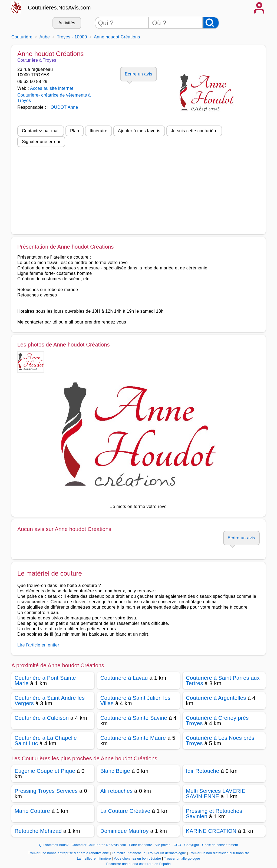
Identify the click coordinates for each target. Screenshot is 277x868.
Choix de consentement (220, 845)
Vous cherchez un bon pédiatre (138, 859)
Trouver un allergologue (182, 859)
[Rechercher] (211, 23)
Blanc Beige (115, 771)
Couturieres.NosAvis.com (59, 8)
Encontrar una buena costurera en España (139, 864)
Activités (67, 23)
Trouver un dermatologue (167, 853)
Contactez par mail (41, 131)
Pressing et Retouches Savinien (214, 814)
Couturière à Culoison (42, 718)
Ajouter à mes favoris (139, 131)
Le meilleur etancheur (129, 853)
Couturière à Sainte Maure (133, 738)
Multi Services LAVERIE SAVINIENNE (216, 794)
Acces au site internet (52, 88)
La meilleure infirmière (94, 859)
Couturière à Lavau (124, 678)
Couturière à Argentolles (216, 698)
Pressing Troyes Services (46, 791)
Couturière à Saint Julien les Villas (135, 701)
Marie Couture (32, 811)
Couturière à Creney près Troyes (217, 721)
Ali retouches (117, 791)
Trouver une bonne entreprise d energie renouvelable (69, 853)
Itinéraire (98, 131)
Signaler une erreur (41, 142)
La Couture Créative (125, 811)
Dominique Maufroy (125, 831)
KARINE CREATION (211, 831)
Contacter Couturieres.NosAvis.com (99, 845)
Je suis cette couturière (194, 131)
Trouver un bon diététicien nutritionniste (219, 853)
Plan (75, 131)
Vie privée (163, 845)
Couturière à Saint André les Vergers (50, 701)
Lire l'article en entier (38, 645)
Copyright (192, 845)
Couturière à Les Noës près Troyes (220, 741)
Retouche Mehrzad (38, 831)
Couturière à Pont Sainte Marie (45, 681)
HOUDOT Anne (63, 107)
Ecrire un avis (138, 74)
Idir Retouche (202, 771)
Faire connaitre (141, 845)
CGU (177, 845)
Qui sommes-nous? (54, 845)
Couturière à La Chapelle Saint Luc (46, 741)
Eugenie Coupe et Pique (45, 771)
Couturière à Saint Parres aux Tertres (223, 681)
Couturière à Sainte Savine (134, 718)
